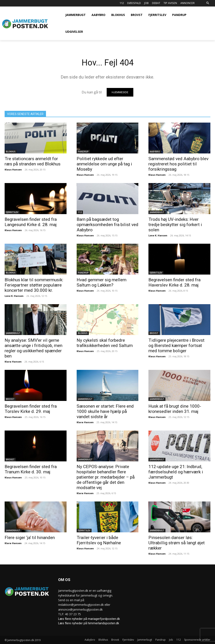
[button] (208, 3)
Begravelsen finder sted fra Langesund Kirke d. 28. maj (31, 222)
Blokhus (11, 152)
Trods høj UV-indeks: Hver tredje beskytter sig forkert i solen (175, 224)
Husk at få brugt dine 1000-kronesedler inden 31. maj (175, 409)
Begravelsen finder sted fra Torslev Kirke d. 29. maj (31, 409)
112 (80, 212)
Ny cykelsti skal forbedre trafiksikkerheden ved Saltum (105, 343)
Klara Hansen (13, 362)
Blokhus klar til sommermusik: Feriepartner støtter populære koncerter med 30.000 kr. (34, 285)
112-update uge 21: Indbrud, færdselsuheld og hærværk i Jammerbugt (176, 472)
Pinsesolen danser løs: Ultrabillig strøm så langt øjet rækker (177, 543)
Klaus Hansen (13, 170)
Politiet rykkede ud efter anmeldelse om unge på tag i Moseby (104, 164)
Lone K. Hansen (158, 235)
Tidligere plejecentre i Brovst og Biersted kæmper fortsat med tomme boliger (176, 346)
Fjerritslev (12, 212)
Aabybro (155, 152)
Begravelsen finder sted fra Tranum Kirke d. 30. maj (31, 469)
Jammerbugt (157, 212)
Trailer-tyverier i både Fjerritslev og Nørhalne (99, 540)
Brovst (154, 333)
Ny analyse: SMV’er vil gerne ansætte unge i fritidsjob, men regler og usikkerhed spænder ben (33, 348)
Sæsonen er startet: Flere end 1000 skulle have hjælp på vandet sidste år (105, 411)
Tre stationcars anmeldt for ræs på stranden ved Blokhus (33, 161)
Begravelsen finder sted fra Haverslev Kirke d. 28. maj (174, 282)
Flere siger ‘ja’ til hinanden (30, 538)
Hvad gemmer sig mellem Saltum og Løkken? (102, 282)
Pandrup (83, 152)
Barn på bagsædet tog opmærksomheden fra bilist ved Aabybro (107, 224)
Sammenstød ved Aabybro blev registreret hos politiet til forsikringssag (178, 164)
